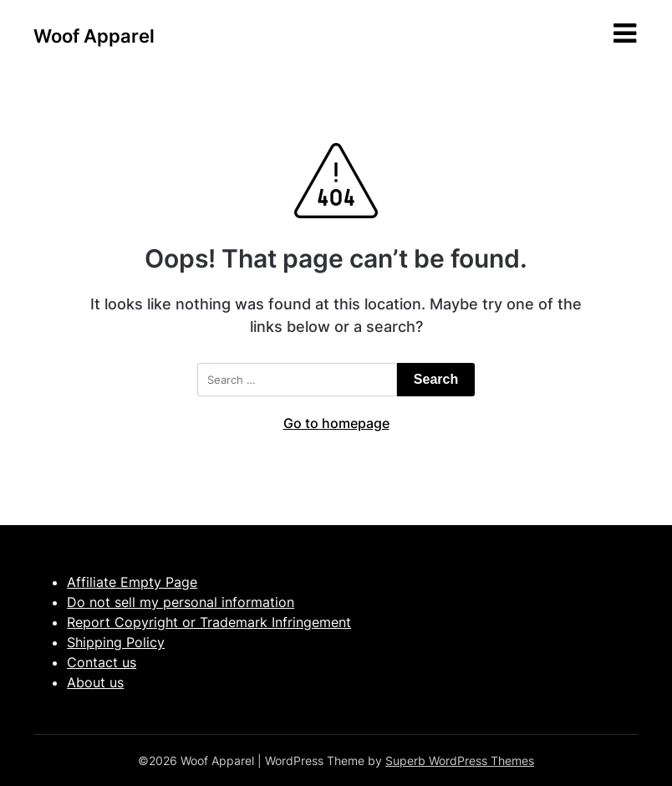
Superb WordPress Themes (460, 760)
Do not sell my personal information (181, 602)
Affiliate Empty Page (132, 582)
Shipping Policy (116, 642)
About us (95, 682)
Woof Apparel (94, 36)
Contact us (102, 662)
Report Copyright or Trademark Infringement (209, 622)
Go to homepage (336, 423)
